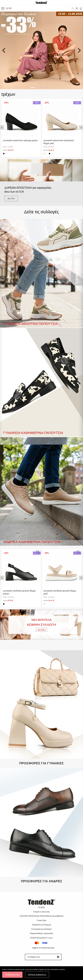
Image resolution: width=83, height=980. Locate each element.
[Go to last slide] (4, 50)
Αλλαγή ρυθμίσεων (37, 975)
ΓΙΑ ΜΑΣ (42, 907)
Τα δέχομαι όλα (12, 975)
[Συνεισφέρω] (58, 957)
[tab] (33, 87)
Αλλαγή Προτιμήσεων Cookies (41, 938)
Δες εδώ (11, 198)
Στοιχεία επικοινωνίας (41, 912)
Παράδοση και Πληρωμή (41, 925)
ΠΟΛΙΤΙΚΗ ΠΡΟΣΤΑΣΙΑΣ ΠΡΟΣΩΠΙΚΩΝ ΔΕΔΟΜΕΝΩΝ (41, 916)
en (10, 8)
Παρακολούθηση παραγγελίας (42, 933)
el (7, 8)
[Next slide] (79, 50)
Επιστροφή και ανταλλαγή (42, 929)
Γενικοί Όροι (42, 920)
